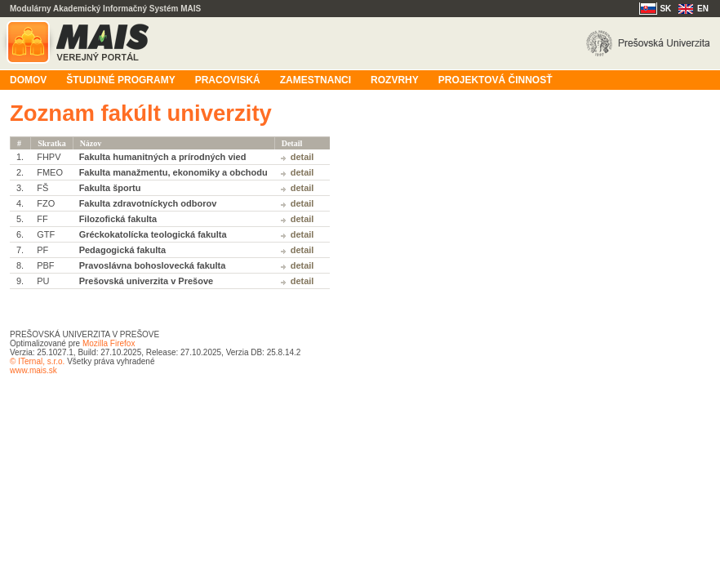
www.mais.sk (33, 370)
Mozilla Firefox (109, 343)
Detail (302, 157)
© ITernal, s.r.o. (37, 361)
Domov (28, 80)
